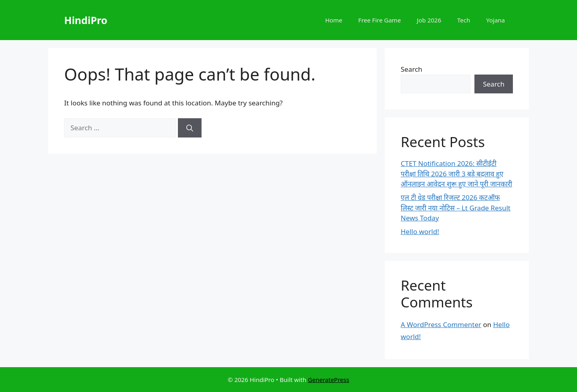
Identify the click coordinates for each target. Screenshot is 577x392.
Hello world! (420, 231)
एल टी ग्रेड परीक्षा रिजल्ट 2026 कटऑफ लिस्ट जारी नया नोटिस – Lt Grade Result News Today (456, 208)
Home (334, 20)
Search (412, 69)
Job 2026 (429, 20)
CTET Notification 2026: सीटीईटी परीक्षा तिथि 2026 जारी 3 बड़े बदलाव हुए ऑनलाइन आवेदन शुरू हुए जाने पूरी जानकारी (456, 174)
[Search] (190, 128)
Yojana (495, 20)
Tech (464, 20)
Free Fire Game (379, 20)
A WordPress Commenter (441, 324)
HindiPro (86, 20)
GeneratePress (328, 380)
